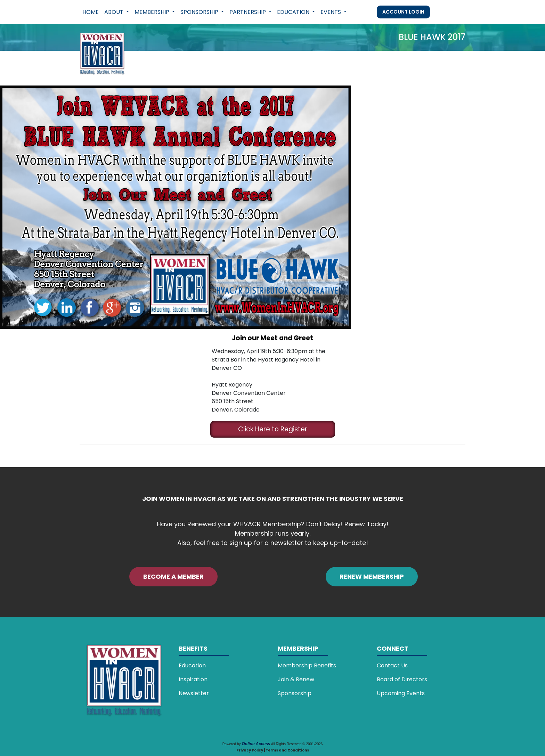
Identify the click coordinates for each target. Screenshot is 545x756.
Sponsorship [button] (200, 12)
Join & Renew (296, 679)
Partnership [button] (248, 12)
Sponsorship (295, 693)
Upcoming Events (401, 693)
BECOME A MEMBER (173, 576)
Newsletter (194, 693)
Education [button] (294, 12)
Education (192, 665)
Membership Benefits (307, 665)
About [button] (115, 12)
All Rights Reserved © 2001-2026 (297, 744)
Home (91, 12)
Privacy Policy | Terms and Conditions (273, 750)
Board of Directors (402, 679)
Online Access (256, 744)
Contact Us (392, 665)
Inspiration (193, 679)
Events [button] (331, 12)
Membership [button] (153, 12)
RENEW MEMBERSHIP (372, 576)
